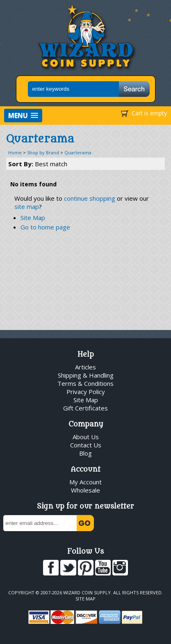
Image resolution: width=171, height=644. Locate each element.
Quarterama (78, 152)
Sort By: (38, 164)
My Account (85, 482)
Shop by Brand (43, 152)
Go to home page (45, 227)
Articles (85, 367)
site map (27, 206)
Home (15, 152)
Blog (85, 453)
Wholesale (85, 490)
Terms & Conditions (85, 383)
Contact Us (86, 445)
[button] (23, 116)
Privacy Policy (86, 392)
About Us (86, 437)
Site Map (33, 218)
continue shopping (90, 198)
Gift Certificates (85, 408)
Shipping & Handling (86, 375)
